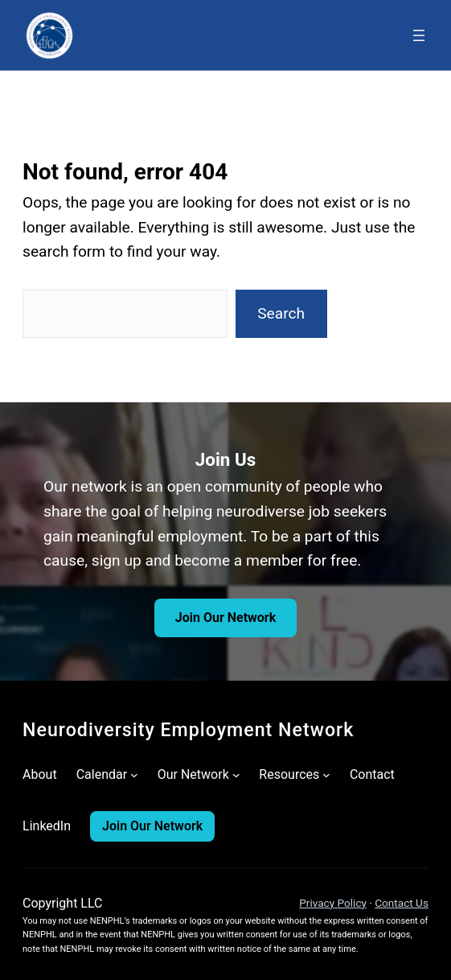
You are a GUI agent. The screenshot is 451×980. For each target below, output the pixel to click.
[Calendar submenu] (134, 775)
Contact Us (402, 903)
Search (281, 313)
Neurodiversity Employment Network (188, 730)
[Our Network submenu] (236, 775)
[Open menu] (419, 35)
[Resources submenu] (326, 775)
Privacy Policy (333, 903)
